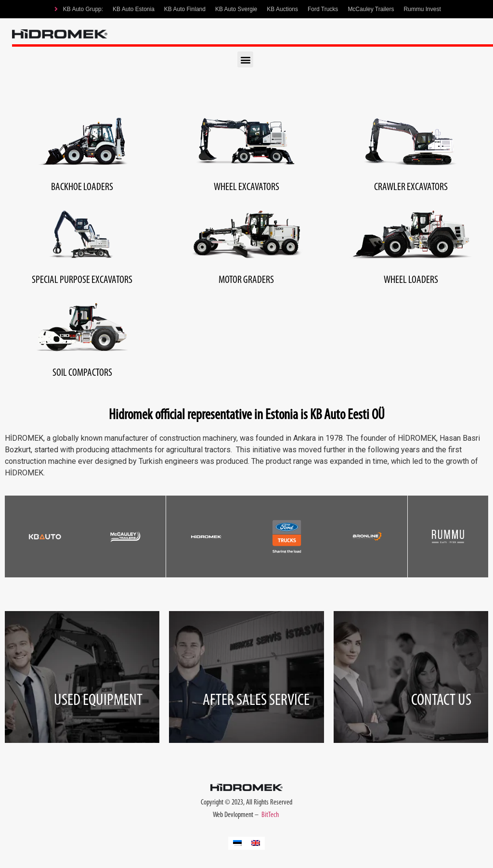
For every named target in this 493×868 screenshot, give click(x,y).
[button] (245, 59)
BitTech (271, 815)
